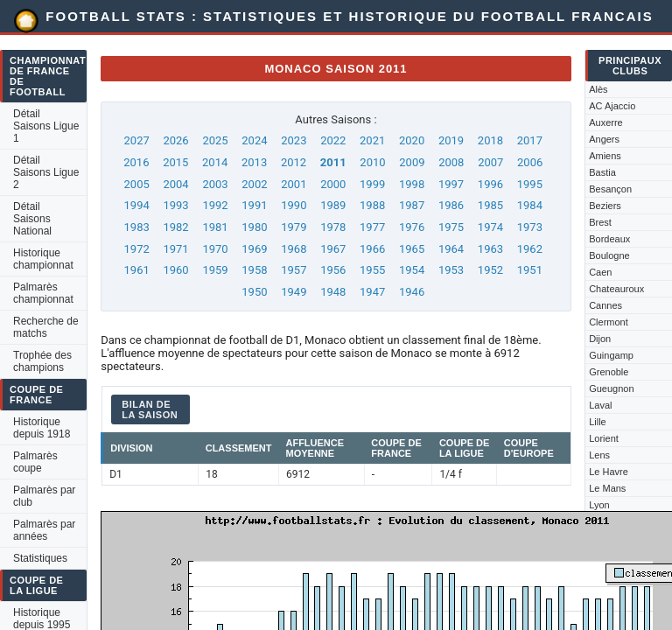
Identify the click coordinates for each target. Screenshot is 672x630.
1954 (412, 270)
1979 (294, 227)
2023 (294, 140)
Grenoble (609, 372)
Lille (598, 422)
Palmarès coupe (35, 462)
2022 (333, 140)
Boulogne (609, 255)
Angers (604, 139)
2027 (137, 140)
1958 (254, 270)
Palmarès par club (44, 496)
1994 (137, 205)
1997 (451, 184)
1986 (451, 205)
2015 (175, 162)
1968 (294, 249)
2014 (215, 162)
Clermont (609, 322)
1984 (530, 205)
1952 (490, 270)
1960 (175, 270)
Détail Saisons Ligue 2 (46, 172)
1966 (372, 249)
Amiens (605, 156)
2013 (254, 162)
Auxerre (606, 122)
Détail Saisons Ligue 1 (46, 126)
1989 (333, 205)
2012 (294, 162)
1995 (530, 184)
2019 (451, 140)
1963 (490, 249)
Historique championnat (43, 259)
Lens (599, 455)
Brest (600, 222)
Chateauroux (616, 289)
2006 (530, 162)
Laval (600, 405)
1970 (215, 249)
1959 (215, 270)
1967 (333, 249)
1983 (137, 227)
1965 (412, 249)
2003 (215, 184)
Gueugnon (611, 388)
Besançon (610, 189)
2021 (372, 140)
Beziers (605, 206)
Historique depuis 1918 (42, 428)
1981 (215, 227)
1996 (490, 184)
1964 (451, 249)
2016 (136, 162)
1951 (530, 270)
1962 (530, 249)
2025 (215, 140)
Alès (598, 89)
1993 (175, 205)
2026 (175, 140)
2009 (412, 162)
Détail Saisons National (32, 219)
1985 (490, 205)
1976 (412, 227)
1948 (333, 292)
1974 (490, 227)
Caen (600, 272)
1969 (254, 249)
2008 (451, 162)
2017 (530, 140)
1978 (333, 227)
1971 (175, 249)
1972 (137, 249)
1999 (372, 184)
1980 (254, 227)
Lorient (604, 438)
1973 (530, 227)
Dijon (600, 339)
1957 (294, 270)
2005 (137, 184)
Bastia (602, 172)
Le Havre (609, 472)
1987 (412, 205)
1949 (294, 292)
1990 (294, 205)
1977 (372, 227)
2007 (490, 162)
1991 (254, 205)
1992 (215, 205)
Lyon (599, 505)
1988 (372, 205)
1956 (333, 270)
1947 (372, 292)
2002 (254, 184)
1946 (412, 292)
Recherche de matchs (46, 327)
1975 (451, 227)
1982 (175, 227)
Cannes (605, 305)
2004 (175, 184)
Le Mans (607, 488)
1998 (412, 184)
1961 (137, 270)
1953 (451, 270)
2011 (333, 162)
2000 (333, 184)
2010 (372, 162)
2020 (412, 140)
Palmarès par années (44, 530)
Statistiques (40, 558)
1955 (372, 270)
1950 (254, 292)
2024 (254, 140)
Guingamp (611, 355)
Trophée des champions (42, 361)
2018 (490, 140)
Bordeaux (609, 239)
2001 (294, 184)
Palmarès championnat (43, 293)
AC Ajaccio (612, 106)
